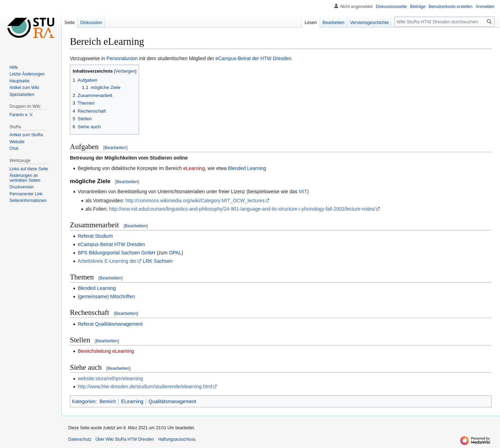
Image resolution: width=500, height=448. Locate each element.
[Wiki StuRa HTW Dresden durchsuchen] (444, 22)
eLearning (194, 168)
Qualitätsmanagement (172, 401)
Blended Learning (247, 168)
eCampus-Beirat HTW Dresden (111, 244)
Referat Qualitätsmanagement (110, 324)
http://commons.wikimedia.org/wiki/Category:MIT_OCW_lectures (195, 201)
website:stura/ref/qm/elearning (110, 378)
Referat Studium (95, 236)
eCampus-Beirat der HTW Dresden (253, 58)
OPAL (175, 253)
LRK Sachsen (158, 261)
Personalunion (122, 58)
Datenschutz (80, 439)
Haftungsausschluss (177, 439)
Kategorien (84, 401)
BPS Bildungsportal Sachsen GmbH (116, 253)
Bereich (108, 401)
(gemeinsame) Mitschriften (106, 296)
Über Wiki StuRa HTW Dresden (125, 439)
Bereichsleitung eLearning (106, 351)
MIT (303, 192)
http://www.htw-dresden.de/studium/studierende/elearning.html (145, 386)
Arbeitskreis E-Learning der (107, 261)
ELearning (132, 401)
